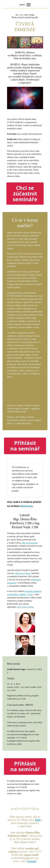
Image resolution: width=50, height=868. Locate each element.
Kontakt (31, 861)
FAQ (38, 820)
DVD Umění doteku (25, 607)
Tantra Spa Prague (22, 573)
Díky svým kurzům (29, 543)
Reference (27, 506)
